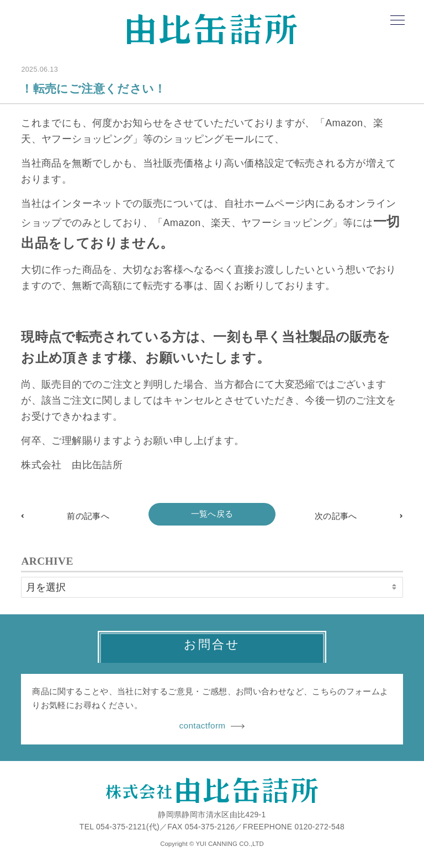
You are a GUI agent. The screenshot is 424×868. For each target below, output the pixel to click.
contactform (212, 725)
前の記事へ (88, 516)
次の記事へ (336, 516)
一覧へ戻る (212, 514)
